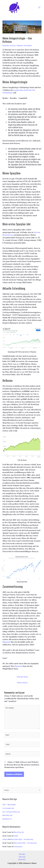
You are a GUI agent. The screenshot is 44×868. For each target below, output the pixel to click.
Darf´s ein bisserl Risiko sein (11, 812)
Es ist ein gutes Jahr (8, 808)
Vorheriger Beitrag (22, 677)
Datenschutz (22, 859)
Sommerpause (18, 846)
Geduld (16, 836)
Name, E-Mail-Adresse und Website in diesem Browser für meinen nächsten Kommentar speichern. (22, 765)
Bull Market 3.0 (7, 819)
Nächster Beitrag (22, 683)
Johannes (5, 839)
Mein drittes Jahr (7, 815)
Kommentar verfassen (9, 45)
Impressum (22, 857)
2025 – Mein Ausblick (9, 805)
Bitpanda (7, 642)
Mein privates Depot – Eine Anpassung (22, 839)
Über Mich (22, 854)
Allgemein (20, 45)
